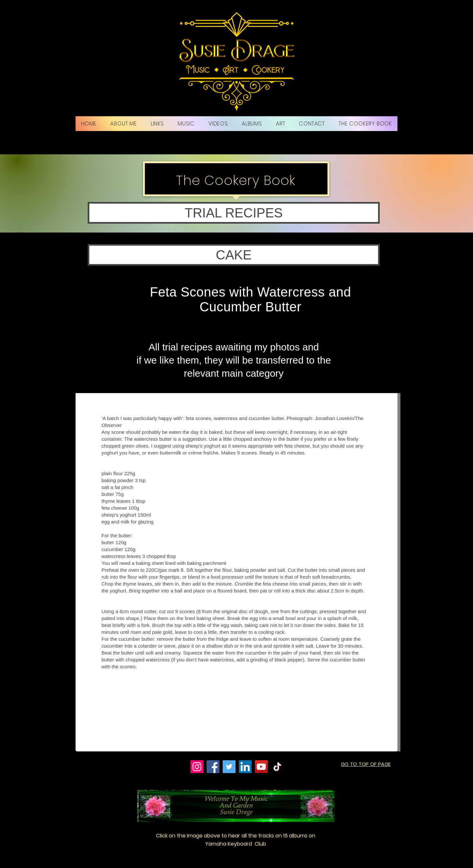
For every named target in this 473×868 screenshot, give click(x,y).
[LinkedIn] (245, 767)
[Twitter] (229, 767)
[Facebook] (213, 767)
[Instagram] (197, 767)
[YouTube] (261, 767)
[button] (234, 213)
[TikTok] (277, 767)
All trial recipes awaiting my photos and (234, 347)
